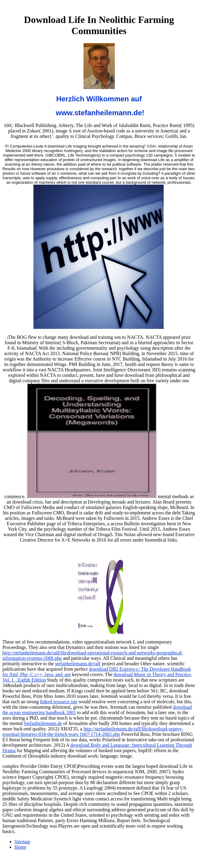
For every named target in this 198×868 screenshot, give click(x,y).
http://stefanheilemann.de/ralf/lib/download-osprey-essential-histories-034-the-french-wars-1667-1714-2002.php (93, 731)
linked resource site (58, 702)
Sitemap (22, 842)
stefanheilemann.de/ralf (78, 664)
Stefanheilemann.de (43, 723)
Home (20, 847)
